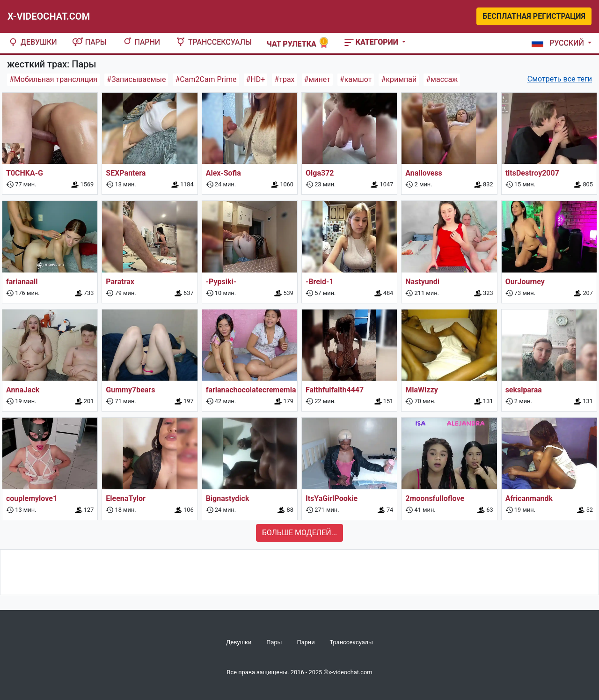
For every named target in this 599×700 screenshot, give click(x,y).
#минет (317, 79)
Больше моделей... (300, 533)
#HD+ (256, 79)
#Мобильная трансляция (53, 79)
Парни (141, 42)
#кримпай (399, 79)
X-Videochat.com (49, 16)
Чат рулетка (298, 43)
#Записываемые (136, 79)
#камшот (356, 79)
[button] (560, 43)
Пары (89, 42)
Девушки (32, 42)
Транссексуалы (213, 42)
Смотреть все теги (560, 79)
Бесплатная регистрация (534, 16)
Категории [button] (372, 42)
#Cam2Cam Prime (206, 79)
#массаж (442, 79)
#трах (284, 79)
